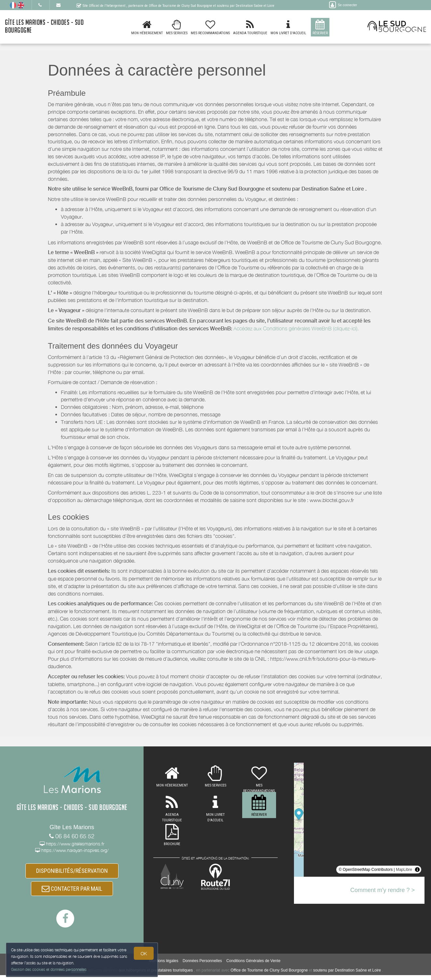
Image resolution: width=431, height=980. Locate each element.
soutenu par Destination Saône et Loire (347, 975)
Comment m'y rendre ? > (382, 890)
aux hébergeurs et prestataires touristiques (156, 975)
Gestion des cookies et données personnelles (49, 969)
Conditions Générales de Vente (253, 966)
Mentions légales (164, 966)
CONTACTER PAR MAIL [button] (72, 892)
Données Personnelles (202, 966)
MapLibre (404, 870)
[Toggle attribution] (417, 870)
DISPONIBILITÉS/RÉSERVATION (72, 872)
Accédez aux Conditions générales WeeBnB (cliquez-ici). (296, 328)
